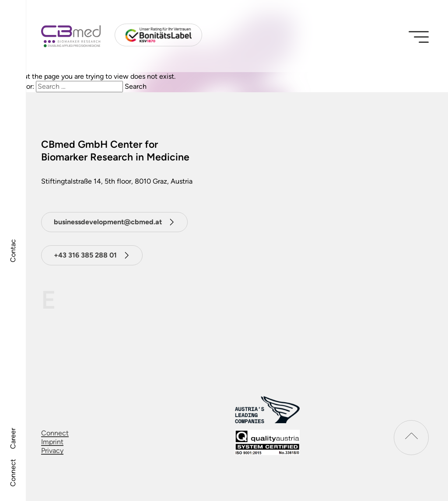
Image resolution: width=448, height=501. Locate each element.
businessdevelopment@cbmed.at (108, 222)
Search (136, 86)
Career (13, 438)
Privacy (52, 451)
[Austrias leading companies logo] (267, 409)
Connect (13, 473)
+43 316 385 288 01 (85, 255)
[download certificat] (267, 442)
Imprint (52, 442)
